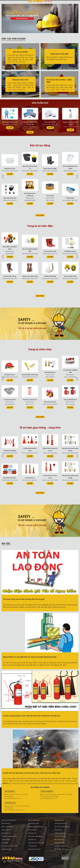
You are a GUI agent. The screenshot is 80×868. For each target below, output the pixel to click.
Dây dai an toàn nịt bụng (35, 827)
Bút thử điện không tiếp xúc (62, 849)
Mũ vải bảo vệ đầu (34, 823)
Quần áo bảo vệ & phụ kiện (10, 846)
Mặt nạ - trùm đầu (7, 827)
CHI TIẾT (10, 128)
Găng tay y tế (32, 833)
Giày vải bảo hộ (59, 820)
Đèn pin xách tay (6, 830)
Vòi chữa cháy (32, 846)
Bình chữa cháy (59, 839)
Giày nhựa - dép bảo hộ (35, 836)
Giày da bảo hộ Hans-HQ (9, 820)
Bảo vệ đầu (5, 843)
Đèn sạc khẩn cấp (60, 836)
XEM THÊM (40, 215)
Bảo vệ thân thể (59, 843)
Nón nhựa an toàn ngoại (62, 827)
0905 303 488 (73, 858)
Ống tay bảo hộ (6, 833)
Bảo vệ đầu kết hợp (34, 820)
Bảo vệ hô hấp (32, 830)
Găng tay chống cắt (61, 846)
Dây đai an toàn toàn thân (9, 836)
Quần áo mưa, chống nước (36, 843)
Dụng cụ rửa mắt (6, 849)
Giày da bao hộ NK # (34, 849)
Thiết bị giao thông (60, 833)
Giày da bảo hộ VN (60, 823)
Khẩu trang (58, 830)
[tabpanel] (40, 18)
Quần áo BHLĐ (6, 839)
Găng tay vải (32, 839)
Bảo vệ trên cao (6, 823)
